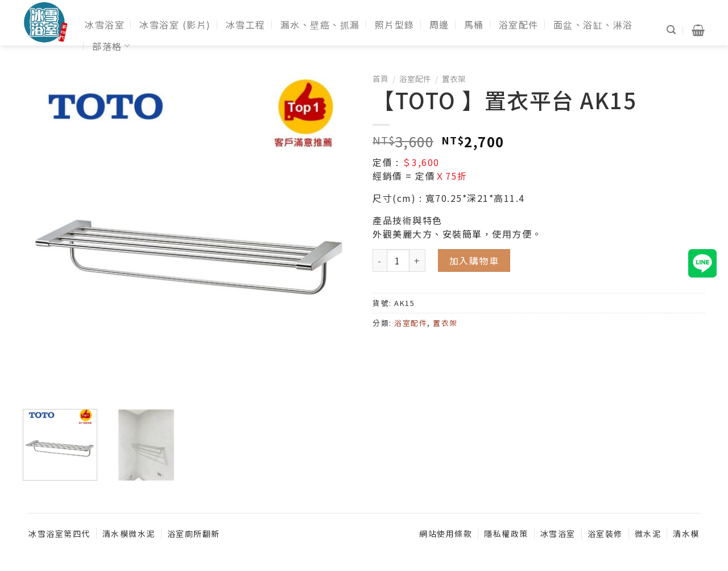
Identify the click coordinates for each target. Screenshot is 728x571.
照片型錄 (395, 24)
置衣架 (454, 78)
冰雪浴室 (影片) (175, 24)
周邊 (439, 24)
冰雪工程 (246, 24)
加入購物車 (474, 260)
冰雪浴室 (105, 24)
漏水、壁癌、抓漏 (320, 24)
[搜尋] (672, 30)
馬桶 (474, 24)
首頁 (380, 78)
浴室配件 (519, 24)
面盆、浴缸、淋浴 (593, 24)
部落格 (111, 46)
